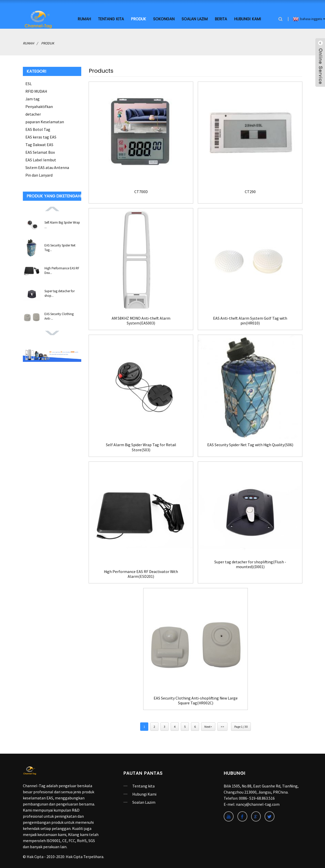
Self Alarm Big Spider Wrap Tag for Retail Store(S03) (141, 446)
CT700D (141, 191)
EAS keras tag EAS (41, 136)
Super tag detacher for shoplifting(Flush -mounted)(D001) (250, 563)
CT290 (250, 191)
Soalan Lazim (195, 18)
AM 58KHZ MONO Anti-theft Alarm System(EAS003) (141, 320)
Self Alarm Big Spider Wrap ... (62, 224)
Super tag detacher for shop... (60, 293)
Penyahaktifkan (39, 106)
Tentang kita (111, 18)
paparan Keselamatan (45, 121)
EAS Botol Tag (38, 129)
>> (222, 726)
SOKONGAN (164, 18)
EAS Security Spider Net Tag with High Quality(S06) (250, 446)
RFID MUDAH (36, 90)
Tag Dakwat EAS (39, 144)
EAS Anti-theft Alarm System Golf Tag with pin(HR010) (250, 320)
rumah (84, 18)
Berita (221, 18)
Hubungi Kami (248, 18)
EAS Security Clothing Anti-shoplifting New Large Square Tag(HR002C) (196, 700)
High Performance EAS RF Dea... (62, 270)
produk (139, 18)
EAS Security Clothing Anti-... (59, 315)
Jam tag (32, 98)
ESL (29, 83)
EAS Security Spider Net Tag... (60, 247)
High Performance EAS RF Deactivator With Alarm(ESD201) (141, 573)
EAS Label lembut (41, 159)
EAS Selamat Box (40, 151)
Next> (208, 726)
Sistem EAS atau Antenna (47, 167)
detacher (33, 113)
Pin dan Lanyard (39, 174)
